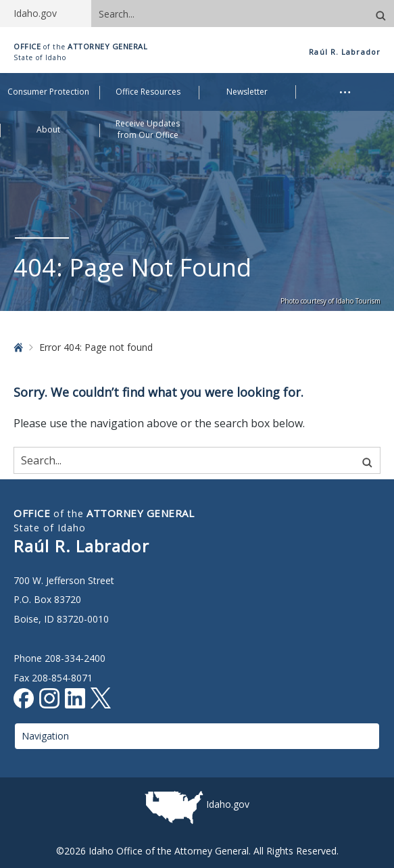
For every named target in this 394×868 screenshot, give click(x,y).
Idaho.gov (228, 804)
